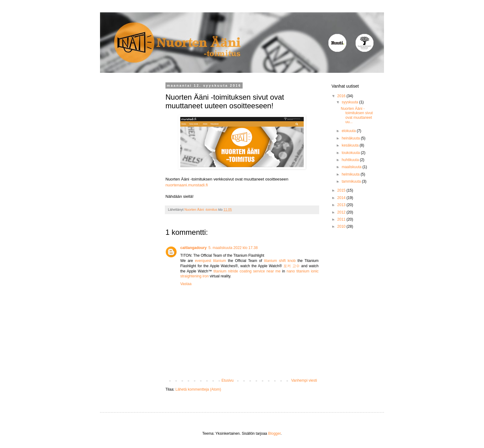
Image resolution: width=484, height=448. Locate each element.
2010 (342, 226)
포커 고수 (292, 266)
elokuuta (349, 131)
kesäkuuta (351, 145)
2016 (342, 96)
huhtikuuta (351, 160)
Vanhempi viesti (304, 380)
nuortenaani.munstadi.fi (187, 185)
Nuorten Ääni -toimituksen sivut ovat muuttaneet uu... (357, 115)
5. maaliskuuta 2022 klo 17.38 (233, 248)
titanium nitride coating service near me (247, 271)
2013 (342, 205)
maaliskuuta (352, 167)
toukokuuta (351, 153)
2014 (342, 198)
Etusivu (227, 380)
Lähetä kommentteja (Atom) (198, 389)
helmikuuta (351, 174)
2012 (342, 212)
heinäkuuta (351, 138)
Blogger (275, 433)
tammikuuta (352, 181)
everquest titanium (210, 261)
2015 (342, 190)
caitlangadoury (193, 248)
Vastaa (186, 284)
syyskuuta (350, 102)
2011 (342, 219)
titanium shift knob (280, 261)
